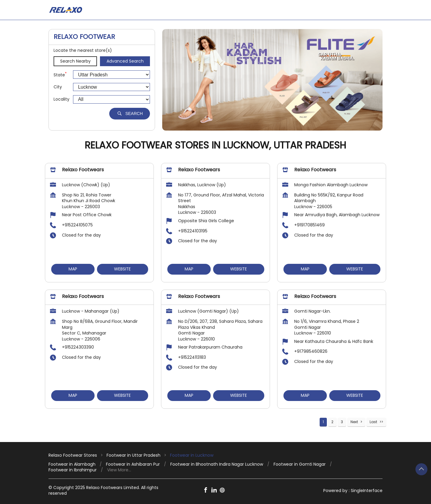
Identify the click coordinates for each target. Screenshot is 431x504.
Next (354, 422)
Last (373, 422)
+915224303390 (78, 347)
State (60, 75)
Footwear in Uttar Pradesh (133, 455)
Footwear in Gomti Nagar (300, 464)
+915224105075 (77, 225)
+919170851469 (309, 225)
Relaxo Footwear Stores (73, 455)
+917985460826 (311, 352)
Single (367, 491)
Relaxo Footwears (83, 170)
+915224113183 (192, 357)
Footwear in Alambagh (72, 464)
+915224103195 (193, 231)
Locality (62, 99)
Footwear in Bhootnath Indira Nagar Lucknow (217, 464)
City (58, 87)
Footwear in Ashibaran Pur (133, 464)
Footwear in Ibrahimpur (73, 470)
